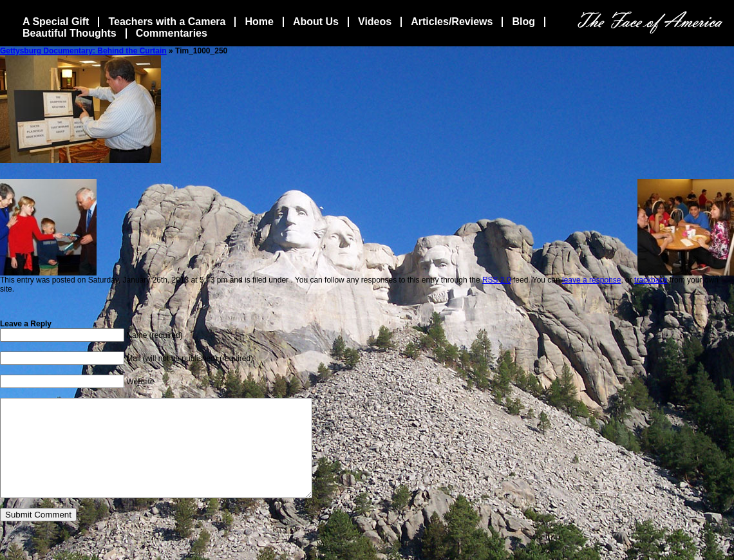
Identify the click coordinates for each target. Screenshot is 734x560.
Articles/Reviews (452, 22)
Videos (375, 22)
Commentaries (172, 33)
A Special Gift (56, 22)
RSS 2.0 (497, 280)
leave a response (591, 280)
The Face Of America (650, 22)
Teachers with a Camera (167, 22)
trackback (651, 280)
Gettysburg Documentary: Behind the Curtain (83, 51)
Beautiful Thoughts (70, 33)
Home (259, 22)
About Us (316, 22)
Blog (523, 22)
